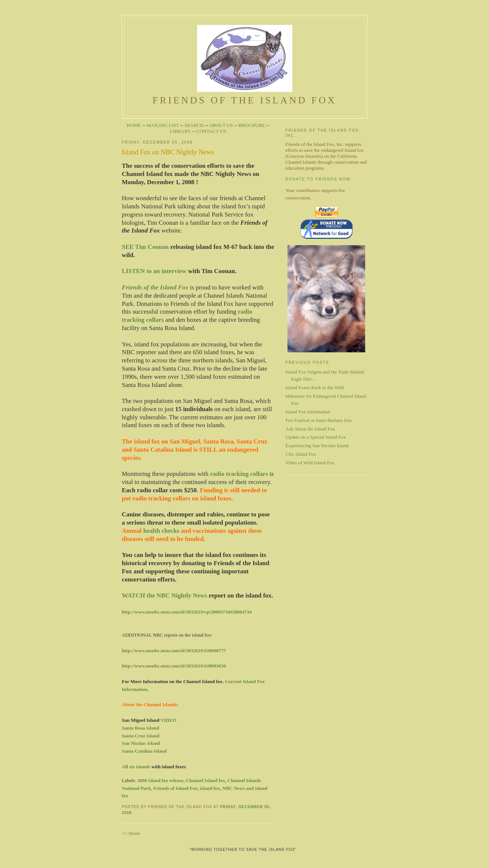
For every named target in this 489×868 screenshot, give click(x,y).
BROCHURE (252, 125)
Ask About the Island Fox (311, 429)
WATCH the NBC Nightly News (165, 595)
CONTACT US (211, 131)
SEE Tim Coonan (145, 247)
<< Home (131, 833)
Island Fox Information (308, 412)
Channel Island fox (205, 780)
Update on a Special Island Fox (316, 437)
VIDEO (169, 720)
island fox (210, 788)
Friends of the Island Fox (245, 95)
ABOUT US (221, 125)
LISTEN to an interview (154, 271)
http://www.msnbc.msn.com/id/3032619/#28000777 (174, 651)
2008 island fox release (160, 780)
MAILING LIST (163, 125)
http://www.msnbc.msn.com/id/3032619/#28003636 (174, 666)
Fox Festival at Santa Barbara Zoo (319, 420)
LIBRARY (180, 131)
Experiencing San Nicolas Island (317, 446)
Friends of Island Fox (175, 788)
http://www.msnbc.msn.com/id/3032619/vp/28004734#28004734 (187, 612)
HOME (134, 125)
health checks (161, 531)
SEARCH (194, 125)
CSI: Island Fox (301, 454)
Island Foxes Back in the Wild (315, 387)
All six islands (136, 767)
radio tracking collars (239, 474)
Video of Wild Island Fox (310, 463)
